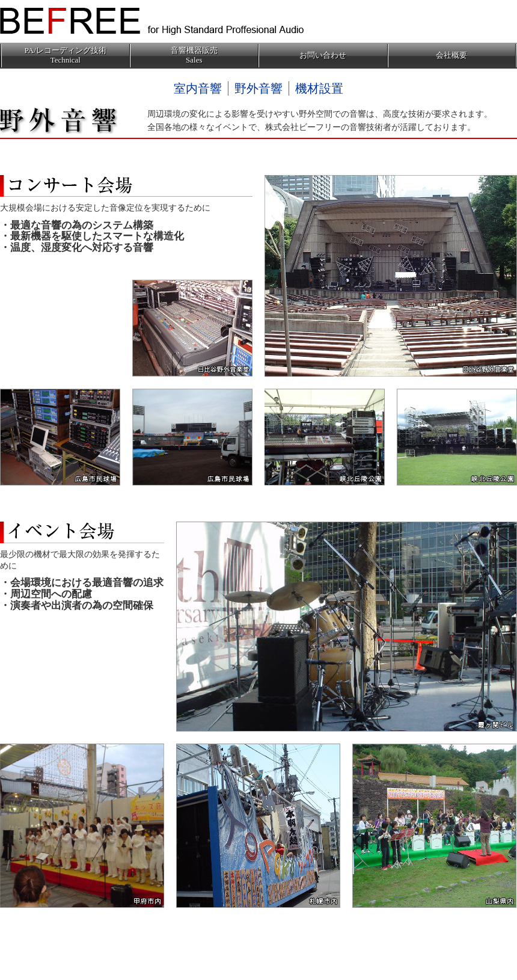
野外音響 (258, 88)
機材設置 (319, 88)
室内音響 (198, 88)
